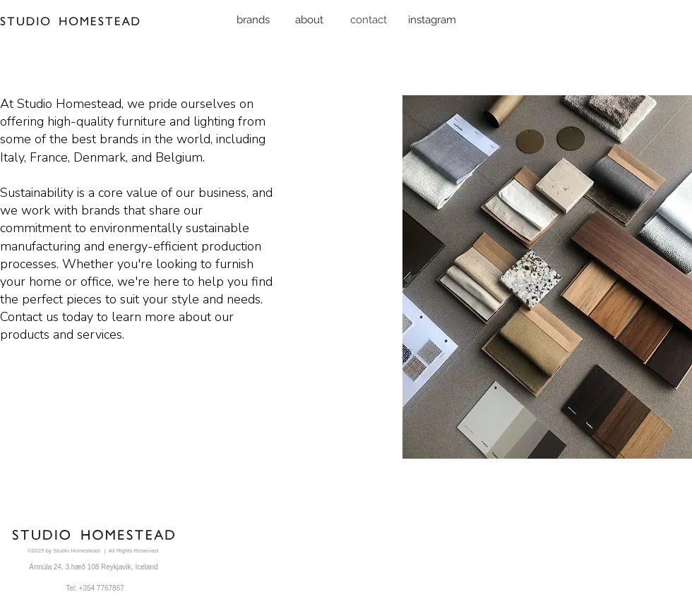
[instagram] (432, 20)
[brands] (253, 20)
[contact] (368, 20)
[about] (309, 20)
